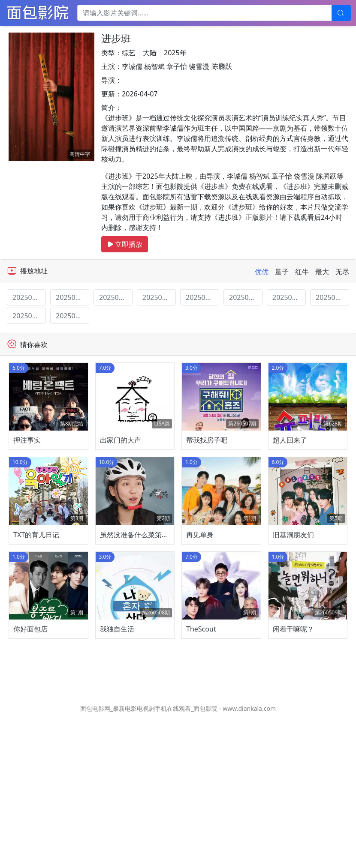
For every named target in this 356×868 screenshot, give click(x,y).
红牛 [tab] (302, 272)
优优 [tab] (262, 272)
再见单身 (200, 634)
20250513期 (159, 297)
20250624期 (72, 316)
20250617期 (29, 316)
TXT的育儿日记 (36, 634)
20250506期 (116, 297)
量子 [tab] (282, 272)
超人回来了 (290, 490)
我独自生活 (117, 777)
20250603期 (289, 297)
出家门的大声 (121, 490)
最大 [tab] (322, 272)
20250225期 (72, 297)
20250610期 (332, 297)
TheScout (201, 777)
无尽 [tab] (342, 272)
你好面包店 (30, 777)
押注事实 (27, 490)
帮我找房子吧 (207, 490)
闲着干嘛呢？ (293, 777)
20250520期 (202, 297)
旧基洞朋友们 (293, 634)
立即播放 (125, 244)
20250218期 (29, 297)
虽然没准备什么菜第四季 (138, 634)
